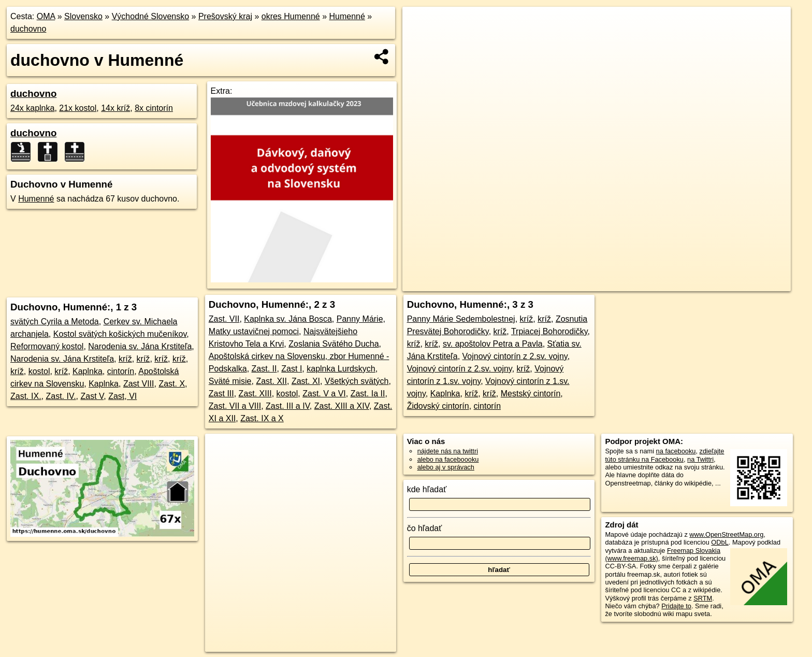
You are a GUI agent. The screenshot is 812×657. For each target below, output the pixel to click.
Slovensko (83, 16)
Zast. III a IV (288, 406)
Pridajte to (676, 606)
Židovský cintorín (438, 406)
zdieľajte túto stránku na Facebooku (664, 455)
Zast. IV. (61, 396)
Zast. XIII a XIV (342, 406)
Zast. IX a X (262, 418)
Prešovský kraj (225, 16)
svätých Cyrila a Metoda (55, 322)
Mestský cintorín (531, 394)
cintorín (121, 371)
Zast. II (264, 369)
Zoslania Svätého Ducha (334, 344)
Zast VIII (139, 384)
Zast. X (172, 384)
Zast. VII (224, 319)
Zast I (292, 369)
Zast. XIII (255, 394)
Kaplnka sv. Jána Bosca (288, 319)
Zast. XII (271, 381)
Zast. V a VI (324, 394)
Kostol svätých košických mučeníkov (120, 334)
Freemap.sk (659, 283)
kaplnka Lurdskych (341, 369)
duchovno (28, 29)
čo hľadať (425, 528)
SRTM (703, 598)
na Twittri (700, 459)
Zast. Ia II (368, 394)
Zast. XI (306, 381)
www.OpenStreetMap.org (726, 534)
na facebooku (676, 451)
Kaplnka (88, 371)
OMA (46, 16)
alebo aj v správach (446, 467)
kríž (125, 359)
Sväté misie (230, 381)
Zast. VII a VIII (235, 406)
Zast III (221, 394)
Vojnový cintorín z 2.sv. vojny (515, 356)
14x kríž (115, 108)
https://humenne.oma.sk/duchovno (741, 283)
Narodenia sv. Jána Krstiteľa (140, 346)
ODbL (720, 542)
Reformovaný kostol (47, 346)
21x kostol (78, 108)
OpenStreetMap (606, 283)
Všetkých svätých (357, 381)
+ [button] (420, 24)
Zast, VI (122, 396)
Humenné (347, 16)
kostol (39, 371)
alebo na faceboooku (448, 459)
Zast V (92, 396)
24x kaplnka (32, 108)
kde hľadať (427, 489)
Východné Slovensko (150, 16)
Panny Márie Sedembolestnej (461, 319)
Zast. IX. (26, 396)
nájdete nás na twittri (448, 451)
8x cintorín (154, 108)
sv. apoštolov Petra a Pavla (493, 344)
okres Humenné (291, 16)
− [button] (420, 40)
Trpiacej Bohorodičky (549, 331)
